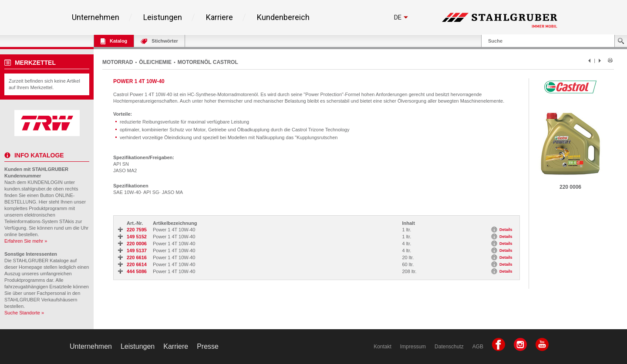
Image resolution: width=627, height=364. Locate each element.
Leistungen (163, 17)
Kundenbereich (283, 17)
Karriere (219, 17)
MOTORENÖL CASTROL (208, 62)
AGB (478, 347)
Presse (208, 346)
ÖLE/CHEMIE (155, 62)
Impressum (413, 347)
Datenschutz (449, 347)
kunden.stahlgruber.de (28, 189)
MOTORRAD (118, 62)
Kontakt (383, 347)
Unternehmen (96, 17)
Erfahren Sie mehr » (26, 241)
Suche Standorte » (24, 313)
